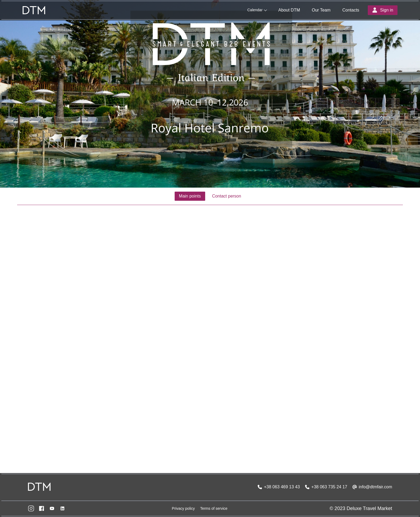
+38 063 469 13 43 (282, 487)
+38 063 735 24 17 (329, 487)
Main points (190, 196)
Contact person (227, 196)
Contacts (351, 10)
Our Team (321, 10)
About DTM (289, 10)
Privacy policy (183, 508)
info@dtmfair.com (375, 487)
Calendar (255, 10)
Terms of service (214, 508)
